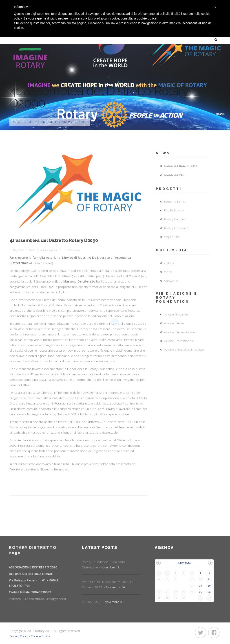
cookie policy (147, 18)
